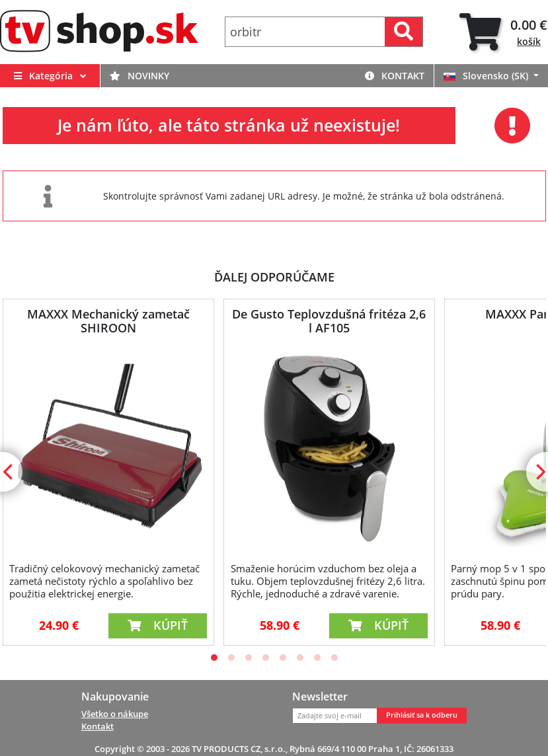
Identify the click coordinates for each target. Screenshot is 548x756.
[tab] (503, 32)
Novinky (139, 76)
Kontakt (395, 76)
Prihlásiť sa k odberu (422, 715)
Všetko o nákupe (115, 714)
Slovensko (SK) (487, 76)
